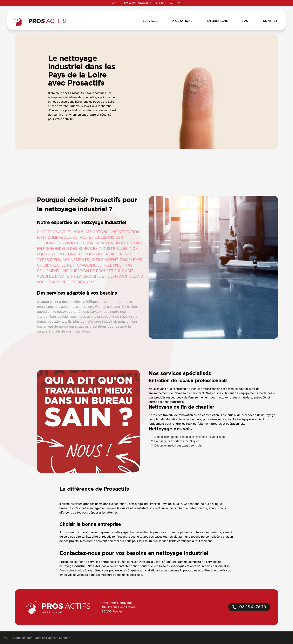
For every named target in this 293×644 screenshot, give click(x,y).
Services (150, 21)
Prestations (182, 21)
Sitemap (65, 638)
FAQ (245, 21)
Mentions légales (46, 638)
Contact (270, 21)
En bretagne (217, 21)
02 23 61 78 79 (249, 607)
